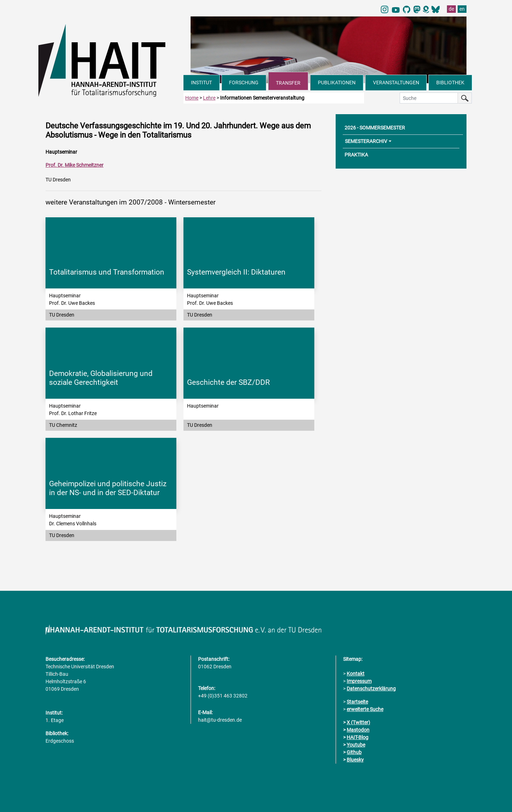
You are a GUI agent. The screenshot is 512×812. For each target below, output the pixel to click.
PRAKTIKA (356, 155)
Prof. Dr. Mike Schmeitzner (74, 165)
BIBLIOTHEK (450, 83)
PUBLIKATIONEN (337, 83)
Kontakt (356, 674)
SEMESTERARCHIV (366, 141)
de (451, 9)
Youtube (356, 745)
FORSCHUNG (244, 83)
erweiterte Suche (365, 709)
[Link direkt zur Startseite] (111, 60)
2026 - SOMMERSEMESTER (375, 128)
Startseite (357, 702)
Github (354, 752)
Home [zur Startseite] (192, 98)
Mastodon (358, 730)
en (462, 9)
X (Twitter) (358, 722)
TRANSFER (288, 83)
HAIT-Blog (358, 737)
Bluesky (355, 760)
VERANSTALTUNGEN (396, 83)
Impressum (359, 681)
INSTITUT (201, 83)
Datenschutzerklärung (371, 689)
